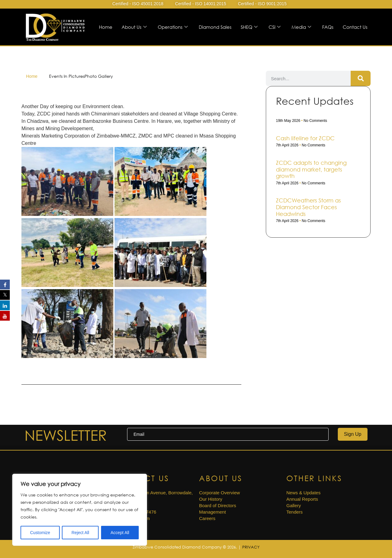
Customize (40, 533)
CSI (275, 27)
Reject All (80, 533)
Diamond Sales (215, 27)
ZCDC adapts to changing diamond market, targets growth (311, 169)
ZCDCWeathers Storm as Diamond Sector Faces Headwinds (308, 207)
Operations (173, 27)
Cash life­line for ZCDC (305, 138)
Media (301, 27)
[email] (228, 434)
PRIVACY (251, 547)
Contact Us (355, 27)
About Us (134, 27)
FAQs (328, 27)
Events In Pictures (67, 76)
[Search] (361, 78)
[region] (80, 510)
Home (106, 27)
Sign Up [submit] (353, 434)
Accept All (120, 533)
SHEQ (249, 27)
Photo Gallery (99, 76)
